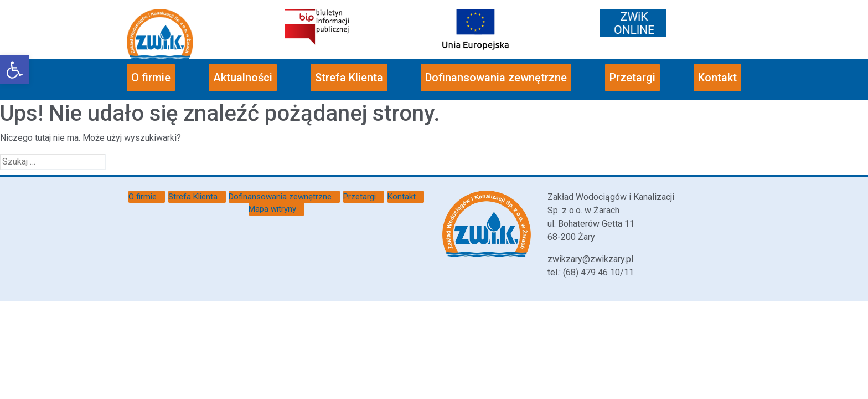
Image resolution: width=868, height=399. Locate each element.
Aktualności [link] (243, 78)
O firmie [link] (151, 78)
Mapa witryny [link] (272, 209)
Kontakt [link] (717, 78)
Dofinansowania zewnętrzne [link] (496, 78)
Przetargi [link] (632, 78)
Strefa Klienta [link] (349, 78)
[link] (14, 70)
